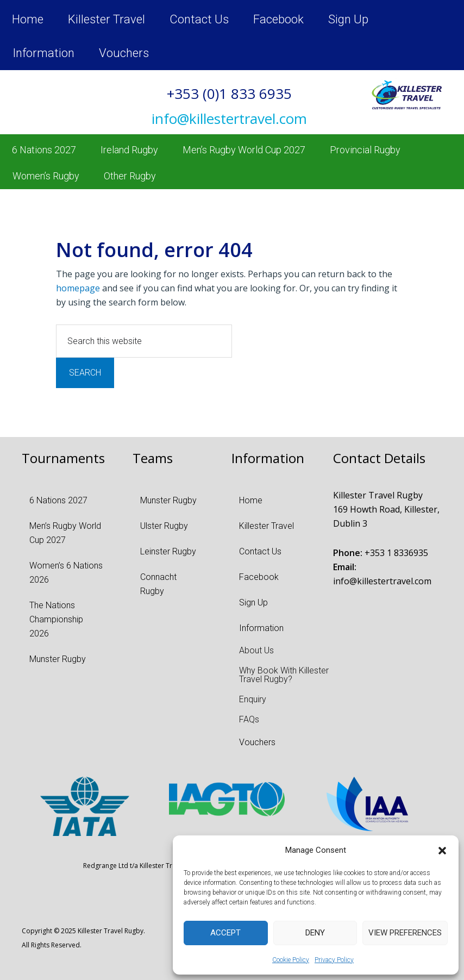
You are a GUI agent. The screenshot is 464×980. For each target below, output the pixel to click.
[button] (442, 851)
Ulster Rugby (164, 526)
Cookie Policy (291, 960)
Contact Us (199, 19)
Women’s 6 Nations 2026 (66, 573)
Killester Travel (106, 19)
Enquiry (253, 699)
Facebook (278, 19)
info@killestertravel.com (382, 581)
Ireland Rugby (129, 150)
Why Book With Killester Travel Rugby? (284, 675)
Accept (225, 933)
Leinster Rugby (168, 551)
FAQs (249, 719)
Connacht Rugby (158, 584)
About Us (256, 650)
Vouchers (124, 53)
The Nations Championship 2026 (56, 619)
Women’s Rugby (46, 176)
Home (28, 19)
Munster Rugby (58, 659)
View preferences (405, 933)
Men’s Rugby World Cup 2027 (244, 150)
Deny (315, 933)
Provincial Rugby (365, 150)
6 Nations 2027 (44, 150)
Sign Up (348, 19)
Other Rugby (130, 176)
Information (43, 53)
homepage (78, 288)
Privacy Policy (334, 960)
